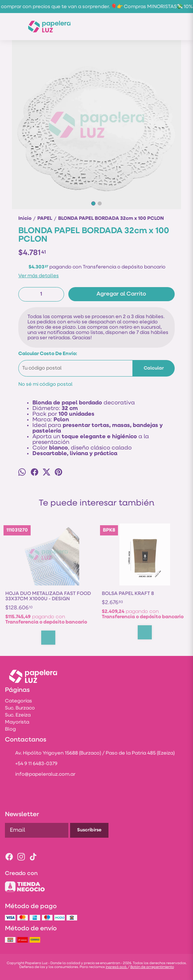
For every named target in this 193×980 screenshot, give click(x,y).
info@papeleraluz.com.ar (40, 775)
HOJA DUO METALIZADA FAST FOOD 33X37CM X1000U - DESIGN (48, 596)
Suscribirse (89, 830)
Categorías (18, 701)
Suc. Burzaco (20, 708)
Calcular (154, 368)
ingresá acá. (117, 967)
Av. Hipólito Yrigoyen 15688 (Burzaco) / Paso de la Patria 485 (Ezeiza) (90, 754)
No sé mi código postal (45, 384)
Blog (10, 729)
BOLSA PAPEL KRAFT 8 (128, 594)
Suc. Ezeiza (18, 715)
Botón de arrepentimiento (152, 967)
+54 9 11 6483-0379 (31, 764)
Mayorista (17, 722)
